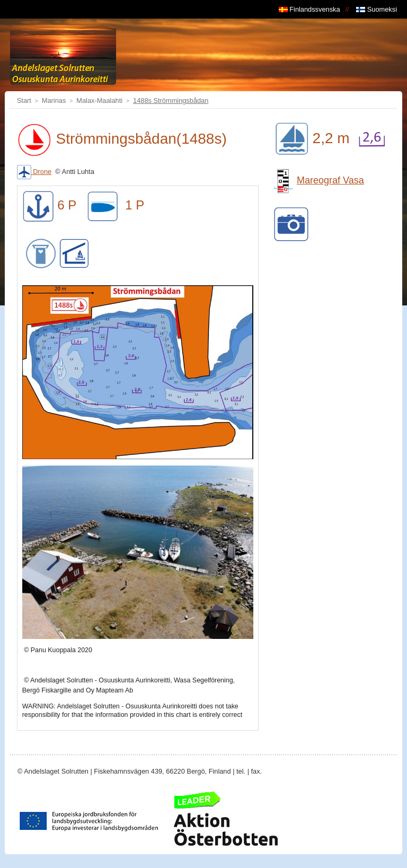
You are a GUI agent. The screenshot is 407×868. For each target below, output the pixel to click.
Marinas (54, 100)
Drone (34, 172)
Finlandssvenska (309, 9)
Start (24, 100)
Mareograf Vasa (317, 180)
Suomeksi (377, 9)
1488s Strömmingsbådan (171, 100)
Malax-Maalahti (99, 100)
